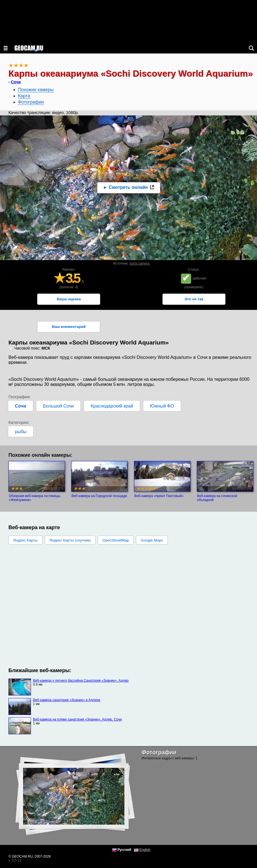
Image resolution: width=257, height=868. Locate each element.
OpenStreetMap (116, 540)
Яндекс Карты (25, 540)
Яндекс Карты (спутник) (70, 540)
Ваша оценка (69, 299)
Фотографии (31, 102)
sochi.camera (139, 263)
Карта (24, 96)
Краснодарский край (112, 406)
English (145, 850)
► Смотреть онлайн (125, 187)
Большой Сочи (58, 406)
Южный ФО (162, 406)
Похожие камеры (36, 90)
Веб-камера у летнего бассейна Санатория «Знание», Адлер (81, 681)
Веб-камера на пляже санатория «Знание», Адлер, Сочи (77, 719)
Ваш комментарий (69, 327)
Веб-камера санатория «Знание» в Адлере (67, 700)
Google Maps (152, 540)
